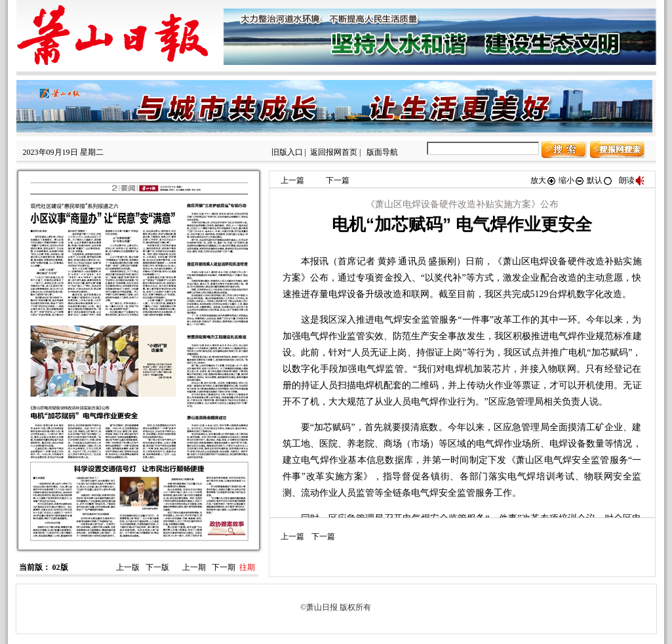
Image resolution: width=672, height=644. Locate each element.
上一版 (128, 567)
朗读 (632, 180)
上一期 (194, 567)
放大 (544, 180)
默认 (600, 180)
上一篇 (292, 180)
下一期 (224, 567)
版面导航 (382, 152)
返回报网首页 (334, 152)
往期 (247, 567)
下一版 (157, 567)
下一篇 (338, 180)
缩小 (572, 180)
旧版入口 (287, 152)
